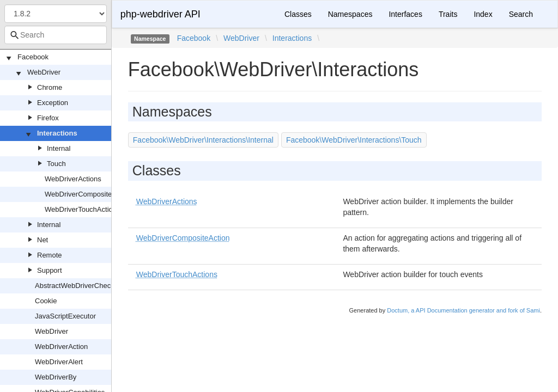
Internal (59, 148)
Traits (448, 14)
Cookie (46, 301)
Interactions (57, 133)
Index (483, 14)
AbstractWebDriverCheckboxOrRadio (93, 286)
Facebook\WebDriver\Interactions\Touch (354, 140)
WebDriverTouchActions (82, 209)
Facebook (33, 57)
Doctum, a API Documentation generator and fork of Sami (463, 310)
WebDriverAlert (59, 362)
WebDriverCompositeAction (88, 194)
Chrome (50, 87)
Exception (53, 103)
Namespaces (350, 14)
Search (521, 14)
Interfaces (405, 14)
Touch (56, 164)
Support (50, 270)
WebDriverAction (61, 347)
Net (43, 240)
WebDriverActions (73, 179)
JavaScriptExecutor (65, 316)
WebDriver (44, 72)
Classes (298, 14)
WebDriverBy (56, 377)
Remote (50, 255)
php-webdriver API (160, 14)
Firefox (48, 118)
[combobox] (56, 35)
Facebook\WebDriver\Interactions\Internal (203, 140)
